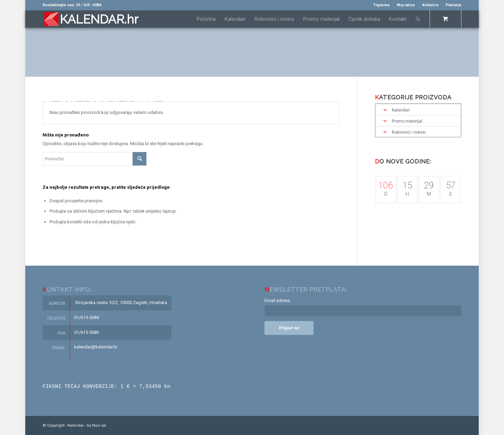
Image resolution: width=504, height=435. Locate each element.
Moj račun (406, 5)
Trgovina (381, 5)
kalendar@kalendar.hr (96, 347)
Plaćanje (453, 5)
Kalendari (401, 110)
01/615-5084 (87, 317)
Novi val (99, 425)
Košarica (430, 5)
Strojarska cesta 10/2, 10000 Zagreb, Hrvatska (121, 303)
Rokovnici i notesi (409, 132)
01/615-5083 (87, 332)
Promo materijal (407, 121)
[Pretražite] (418, 19)
